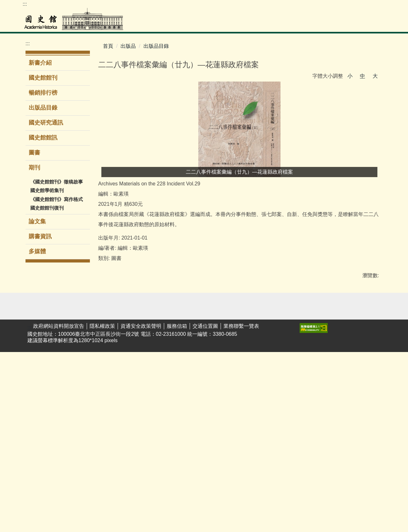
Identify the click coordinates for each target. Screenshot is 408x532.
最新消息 (238, 355)
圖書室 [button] (220, 24)
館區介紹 (279, 404)
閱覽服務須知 (38, 460)
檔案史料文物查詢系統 (38, 364)
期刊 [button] (35, 168)
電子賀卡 (279, 441)
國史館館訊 (43, 138)
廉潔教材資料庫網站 (366, 405)
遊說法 (358, 365)
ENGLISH (341, 7)
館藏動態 (33, 480)
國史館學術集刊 (47, 190)
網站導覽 (353, 7)
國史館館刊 (43, 78)
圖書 (34, 153)
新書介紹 (40, 63)
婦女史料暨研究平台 (38, 447)
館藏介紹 (33, 470)
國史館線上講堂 (161, 378)
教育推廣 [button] (280, 24)
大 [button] (375, 76)
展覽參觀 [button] (249, 24)
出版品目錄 (43, 108)
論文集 (37, 221)
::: (25, 4)
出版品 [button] (309, 24)
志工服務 (115, 404)
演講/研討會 (159, 355)
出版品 (128, 46)
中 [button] (362, 76)
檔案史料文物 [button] (186, 24)
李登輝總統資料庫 (38, 431)
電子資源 (74, 405)
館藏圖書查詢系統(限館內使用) (80, 362)
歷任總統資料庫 (38, 398)
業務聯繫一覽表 (241, 506)
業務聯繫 (320, 355)
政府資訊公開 (243, 375)
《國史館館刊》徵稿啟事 (57, 182)
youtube (366, 7)
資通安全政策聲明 (141, 506)
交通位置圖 (205, 506)
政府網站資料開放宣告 (59, 506)
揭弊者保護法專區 (366, 388)
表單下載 (320, 365)
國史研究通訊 (46, 123)
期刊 (192, 395)
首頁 (108, 46)
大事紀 (276, 365)
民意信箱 (320, 375)
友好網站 (361, 355)
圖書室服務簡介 (79, 382)
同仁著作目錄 (284, 431)
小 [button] (350, 76)
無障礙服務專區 (284, 418)
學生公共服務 (161, 365)
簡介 (273, 355)
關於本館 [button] (369, 24)
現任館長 (279, 375)
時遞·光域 (157, 391)
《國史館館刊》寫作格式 (57, 199)
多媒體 (37, 251)
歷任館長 (279, 385)
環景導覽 (115, 385)
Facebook (379, 7)
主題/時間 (115, 355)
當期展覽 (115, 365)
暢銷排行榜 (43, 93)
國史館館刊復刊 (47, 208)
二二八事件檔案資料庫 (38, 381)
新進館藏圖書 (79, 395)
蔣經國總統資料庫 (38, 414)
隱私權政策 (102, 506)
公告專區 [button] (338, 24)
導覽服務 (115, 395)
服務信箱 (177, 506)
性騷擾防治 (363, 375)
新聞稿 (235, 365)
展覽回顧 (115, 375)
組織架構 (279, 395)
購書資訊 (40, 236)
